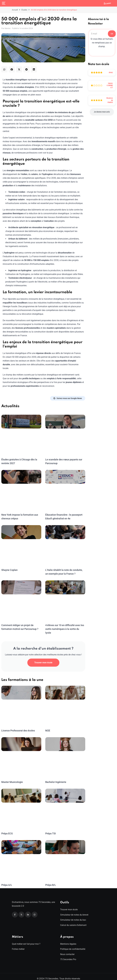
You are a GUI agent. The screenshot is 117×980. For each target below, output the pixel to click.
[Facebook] (15, 911)
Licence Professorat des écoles (18, 727)
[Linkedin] (28, 911)
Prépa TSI (51, 830)
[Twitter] (21, 911)
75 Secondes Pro (68, 956)
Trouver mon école (43, 659)
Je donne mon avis (102, 112)
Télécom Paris (109, 100)
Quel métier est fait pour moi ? (26, 940)
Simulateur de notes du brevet (74, 911)
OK (112, 34)
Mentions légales (68, 940)
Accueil (15, 10)
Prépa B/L (51, 881)
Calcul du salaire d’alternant (73, 921)
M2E (48, 727)
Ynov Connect (110, 85)
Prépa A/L (7, 881)
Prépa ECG (7, 830)
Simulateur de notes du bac (73, 916)
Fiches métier (18, 945)
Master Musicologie (12, 778)
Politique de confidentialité (73, 945)
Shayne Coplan (9, 570)
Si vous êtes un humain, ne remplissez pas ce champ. (102, 43)
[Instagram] (35, 911)
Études (24, 10)
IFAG (111, 72)
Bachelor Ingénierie (56, 778)
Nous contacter (67, 951)
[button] (4, 69)
